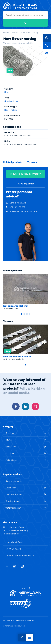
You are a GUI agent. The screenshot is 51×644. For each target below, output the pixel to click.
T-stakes (32, 162)
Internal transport (14, 494)
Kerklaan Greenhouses (26, 593)
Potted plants (11, 446)
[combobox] (26, 15)
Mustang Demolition (26, 603)
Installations (11, 460)
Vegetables (10, 453)
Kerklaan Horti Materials (20, 6)
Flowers (8, 92)
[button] (29, 637)
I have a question (26, 184)
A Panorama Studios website (15, 626)
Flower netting (11, 110)
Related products (13, 162)
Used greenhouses (14, 481)
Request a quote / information (26, 174)
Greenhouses (11, 433)
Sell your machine (22, 637)
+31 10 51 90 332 (17, 207)
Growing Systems (12, 101)
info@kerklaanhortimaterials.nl (24, 211)
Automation (11, 488)
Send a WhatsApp (18, 203)
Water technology (13, 508)
